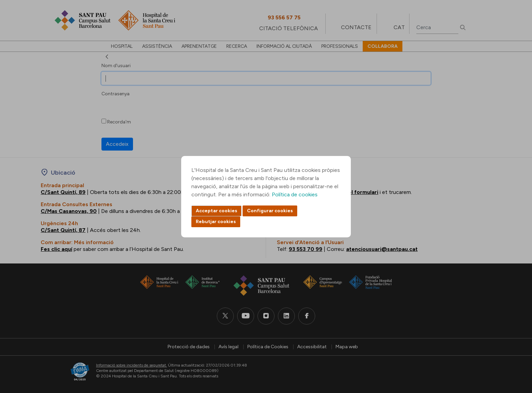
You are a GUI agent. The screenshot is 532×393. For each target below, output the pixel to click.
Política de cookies (295, 194)
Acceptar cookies (216, 211)
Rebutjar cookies (216, 222)
